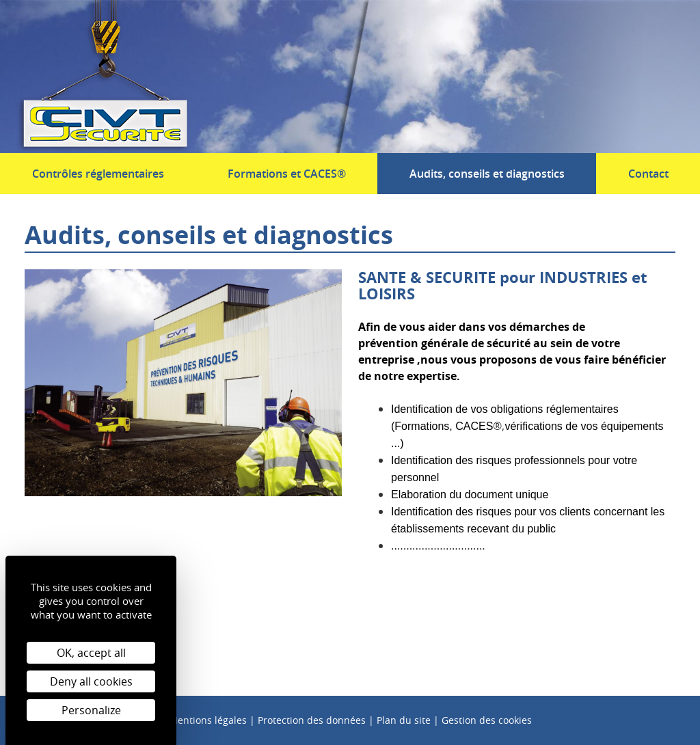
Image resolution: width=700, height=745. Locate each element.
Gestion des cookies (487, 720)
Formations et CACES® (287, 174)
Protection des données (312, 720)
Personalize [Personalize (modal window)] (91, 710)
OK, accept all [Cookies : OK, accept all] (91, 653)
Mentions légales (208, 720)
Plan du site (404, 720)
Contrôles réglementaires (98, 174)
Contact (648, 174)
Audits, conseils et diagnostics (487, 174)
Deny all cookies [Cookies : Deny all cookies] (91, 681)
